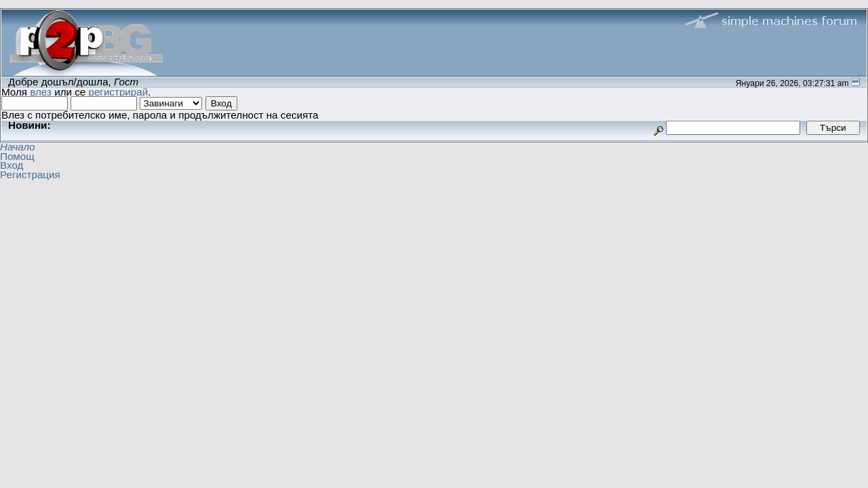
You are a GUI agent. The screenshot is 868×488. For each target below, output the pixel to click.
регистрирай (118, 92)
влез (41, 92)
